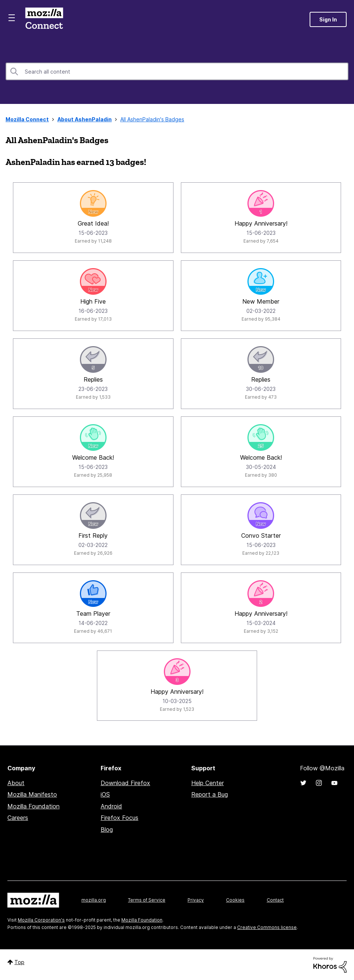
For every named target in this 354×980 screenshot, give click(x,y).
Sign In (328, 19)
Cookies (235, 900)
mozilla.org (94, 900)
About (16, 783)
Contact (275, 900)
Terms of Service (147, 900)
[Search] (177, 71)
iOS (105, 794)
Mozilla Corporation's (41, 920)
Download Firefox (125, 783)
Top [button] (19, 962)
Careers (18, 818)
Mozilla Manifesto (32, 794)
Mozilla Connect (44, 19)
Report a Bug (210, 794)
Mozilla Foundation (33, 806)
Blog (107, 829)
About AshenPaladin (85, 119)
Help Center (208, 783)
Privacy (196, 900)
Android (111, 806)
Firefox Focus (119, 818)
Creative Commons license (267, 927)
